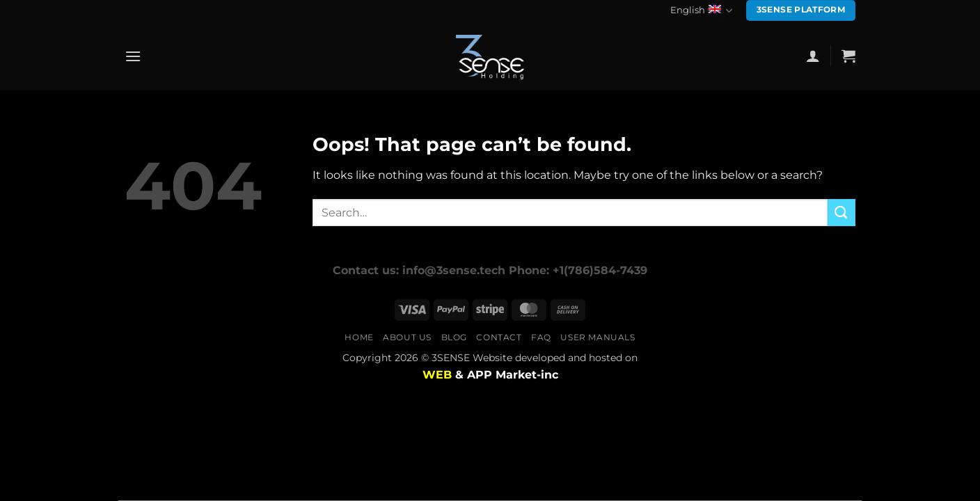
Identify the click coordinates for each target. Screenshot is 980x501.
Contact (499, 337)
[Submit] (841, 213)
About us (407, 337)
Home (359, 337)
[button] (133, 56)
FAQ (541, 337)
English (701, 11)
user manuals (598, 337)
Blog (454, 337)
